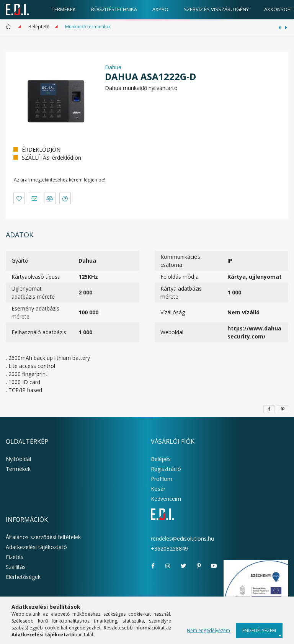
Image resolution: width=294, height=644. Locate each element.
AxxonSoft (278, 9)
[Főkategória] (10, 27)
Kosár (158, 489)
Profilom (162, 479)
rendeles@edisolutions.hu (182, 539)
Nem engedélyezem (208, 630)
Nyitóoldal (18, 459)
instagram (168, 566)
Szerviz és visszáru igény (216, 9)
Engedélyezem (259, 630)
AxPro (160, 9)
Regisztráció (166, 469)
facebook (153, 566)
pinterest (199, 566)
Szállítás (16, 567)
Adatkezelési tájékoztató (36, 547)
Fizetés (15, 557)
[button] (19, 198)
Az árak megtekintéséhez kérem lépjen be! (60, 180)
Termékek (18, 469)
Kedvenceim (166, 499)
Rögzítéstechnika (114, 9)
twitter (183, 566)
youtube (214, 566)
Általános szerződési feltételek (43, 537)
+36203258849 (169, 548)
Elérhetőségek (23, 577)
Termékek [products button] (64, 9)
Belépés (161, 459)
